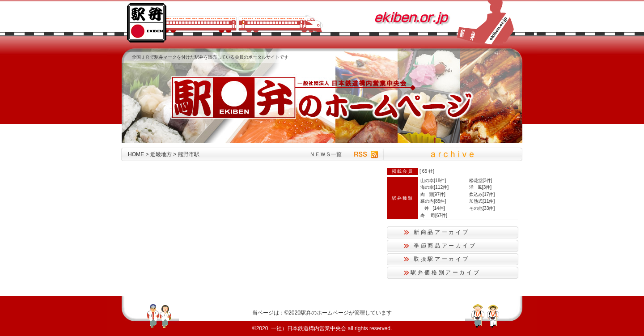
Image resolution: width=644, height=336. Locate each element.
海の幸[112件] (434, 187)
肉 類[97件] (433, 194)
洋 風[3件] (480, 187)
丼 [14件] (433, 208)
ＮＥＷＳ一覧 (326, 154)
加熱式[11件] (482, 201)
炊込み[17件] (482, 194)
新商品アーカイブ (442, 232)
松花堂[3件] (481, 181)
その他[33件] (482, 208)
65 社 (428, 171)
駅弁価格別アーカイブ (445, 272)
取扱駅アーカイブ (442, 259)
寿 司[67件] (434, 215)
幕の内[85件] (433, 201)
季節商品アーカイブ (445, 246)
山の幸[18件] (433, 181)
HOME (136, 154)
